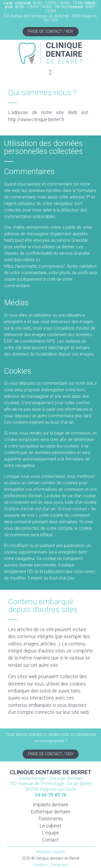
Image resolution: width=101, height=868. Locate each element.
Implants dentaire (51, 805)
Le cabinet (50, 826)
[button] (50, 72)
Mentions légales (50, 852)
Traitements (50, 819)
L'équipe (50, 833)
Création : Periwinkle (50, 865)
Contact (50, 840)
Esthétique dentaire (51, 812)
